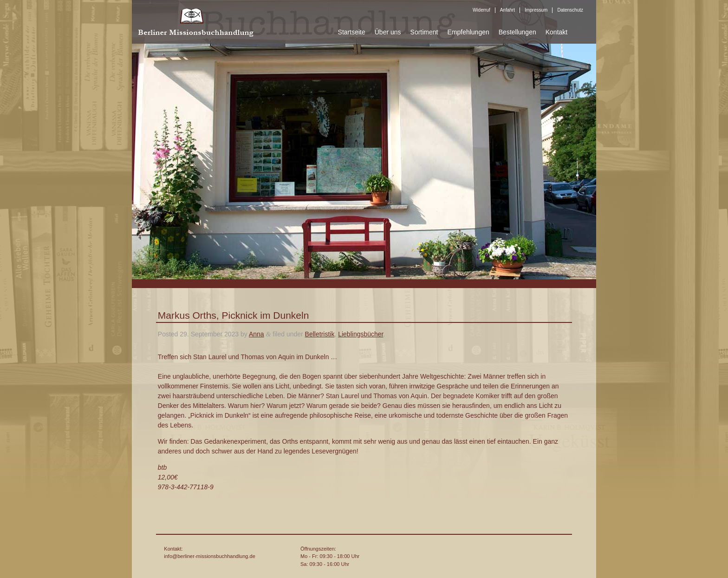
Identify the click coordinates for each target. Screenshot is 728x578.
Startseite (352, 32)
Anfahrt (507, 10)
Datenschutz (570, 10)
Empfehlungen (468, 32)
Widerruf (481, 10)
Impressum (536, 10)
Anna (257, 334)
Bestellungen (517, 32)
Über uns (388, 32)
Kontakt (556, 32)
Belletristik (320, 334)
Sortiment (424, 32)
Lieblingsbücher (361, 334)
